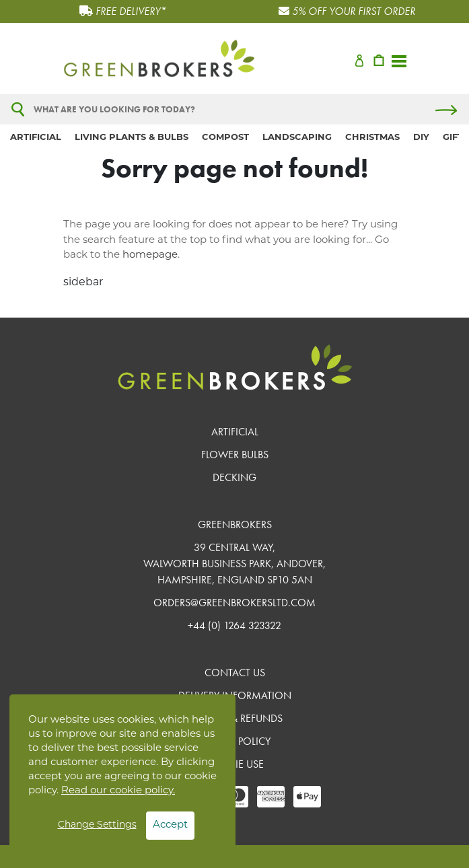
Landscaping (297, 138)
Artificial (36, 138)
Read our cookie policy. (118, 791)
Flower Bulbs (235, 455)
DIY (421, 138)
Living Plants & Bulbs (132, 138)
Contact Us (235, 673)
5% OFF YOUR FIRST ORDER (354, 11)
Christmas (372, 138)
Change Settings (97, 825)
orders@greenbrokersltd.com (234, 603)
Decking (234, 477)
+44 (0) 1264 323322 (234, 625)
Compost (225, 138)
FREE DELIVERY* (131, 11)
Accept (170, 825)
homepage (150, 255)
